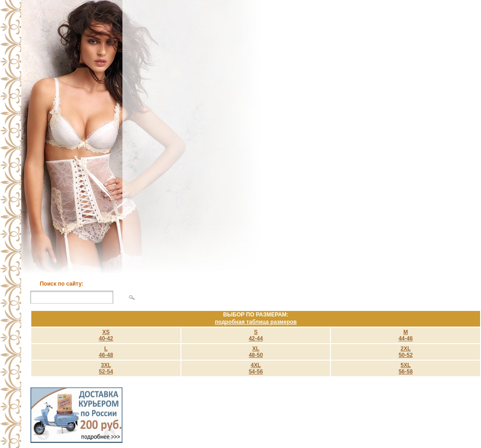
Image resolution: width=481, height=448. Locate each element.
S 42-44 (256, 335)
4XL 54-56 (256, 368)
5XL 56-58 (406, 368)
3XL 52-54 (106, 368)
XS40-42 (106, 335)
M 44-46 (406, 335)
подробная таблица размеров (256, 322)
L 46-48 (106, 352)
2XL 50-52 (406, 352)
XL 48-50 (256, 352)
